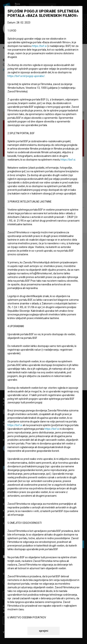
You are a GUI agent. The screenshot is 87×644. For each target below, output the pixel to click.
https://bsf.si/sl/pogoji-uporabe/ (26, 76)
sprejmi (44, 631)
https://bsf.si (39, 46)
